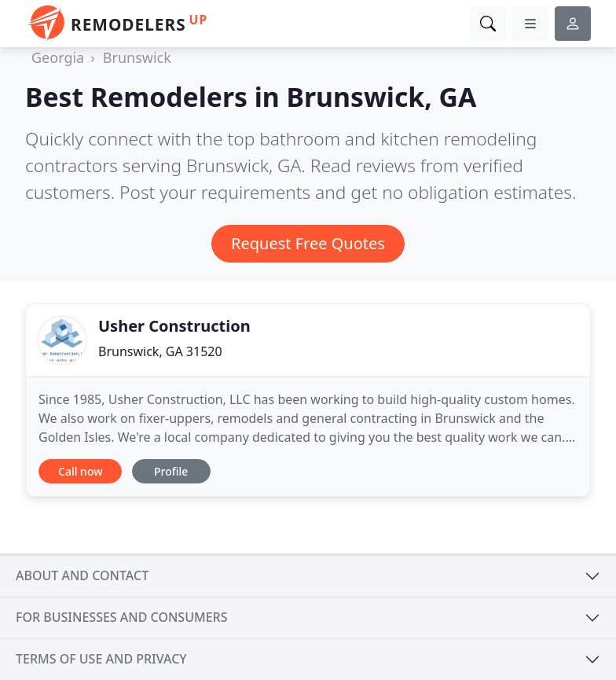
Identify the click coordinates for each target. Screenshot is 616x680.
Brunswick (137, 57)
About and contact (82, 575)
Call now (80, 471)
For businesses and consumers (121, 617)
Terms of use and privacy (101, 659)
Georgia (58, 57)
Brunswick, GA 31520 (160, 351)
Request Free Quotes (308, 243)
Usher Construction (174, 326)
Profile (171, 471)
